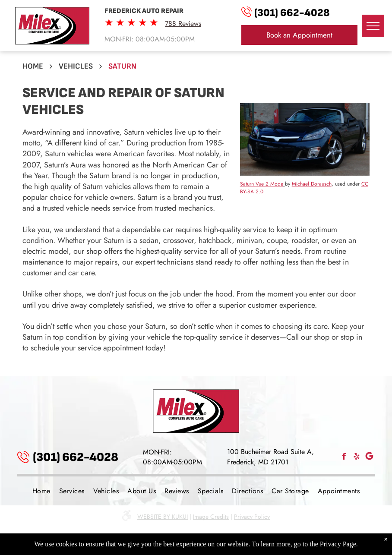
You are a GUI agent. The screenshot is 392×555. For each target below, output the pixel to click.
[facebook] (344, 457)
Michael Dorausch (312, 184)
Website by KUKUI (163, 517)
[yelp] (357, 457)
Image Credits (211, 517)
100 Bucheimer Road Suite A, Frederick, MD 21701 (270, 457)
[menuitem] (41, 491)
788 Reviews (183, 24)
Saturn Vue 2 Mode (262, 184)
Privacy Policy (252, 517)
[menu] (373, 26)
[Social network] (369, 457)
